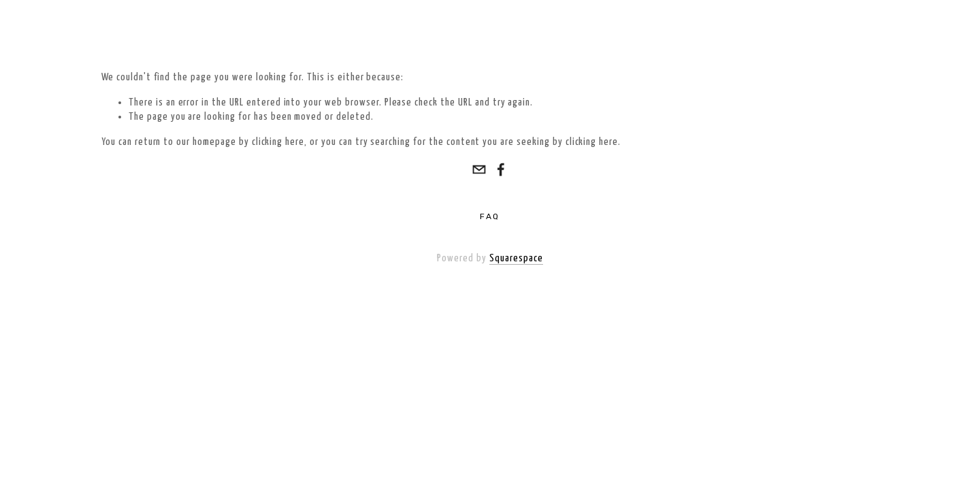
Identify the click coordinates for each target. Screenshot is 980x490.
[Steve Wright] (501, 169)
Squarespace (516, 258)
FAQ (490, 216)
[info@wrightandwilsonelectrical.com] (479, 169)
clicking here (278, 142)
